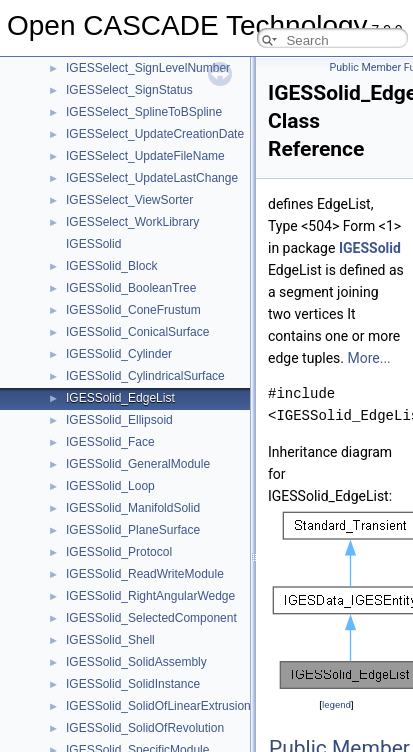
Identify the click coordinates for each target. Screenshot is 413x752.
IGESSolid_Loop (110, 486)
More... (368, 358)
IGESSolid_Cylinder (119, 354)
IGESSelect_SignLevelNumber (148, 68)
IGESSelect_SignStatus (129, 90)
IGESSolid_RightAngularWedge (150, 596)
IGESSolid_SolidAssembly (136, 662)
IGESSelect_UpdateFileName (145, 156)
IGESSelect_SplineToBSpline (144, 112)
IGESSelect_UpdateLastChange (152, 178)
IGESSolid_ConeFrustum (133, 310)
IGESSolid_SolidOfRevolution (145, 728)
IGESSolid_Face (110, 442)
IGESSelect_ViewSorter (129, 200)
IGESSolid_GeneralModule (138, 464)
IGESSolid (93, 244)
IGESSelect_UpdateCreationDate (155, 134)
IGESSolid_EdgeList (120, 398)
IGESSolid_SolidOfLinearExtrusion (158, 706)
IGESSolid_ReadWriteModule (145, 574)
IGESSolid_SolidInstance (133, 684)
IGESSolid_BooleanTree (131, 288)
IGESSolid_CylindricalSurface (145, 376)
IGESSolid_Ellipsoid (119, 420)
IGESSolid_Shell (110, 640)
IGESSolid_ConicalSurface (137, 332)
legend (336, 704)
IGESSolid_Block (111, 266)
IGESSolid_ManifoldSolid (133, 508)
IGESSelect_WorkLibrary (132, 222)
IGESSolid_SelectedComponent (151, 618)
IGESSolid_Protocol (119, 552)
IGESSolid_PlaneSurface (133, 530)
